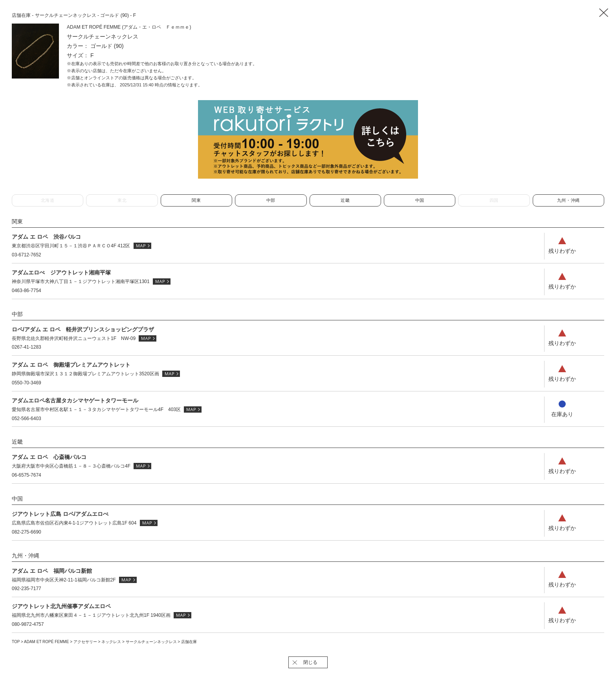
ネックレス (112, 642)
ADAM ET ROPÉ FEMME (47, 642)
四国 (494, 200)
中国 (420, 200)
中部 (271, 200)
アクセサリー (86, 642)
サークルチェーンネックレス (152, 642)
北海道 (48, 200)
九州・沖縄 (568, 200)
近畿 (345, 200)
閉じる (310, 662)
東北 (122, 200)
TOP (16, 642)
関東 (196, 200)
